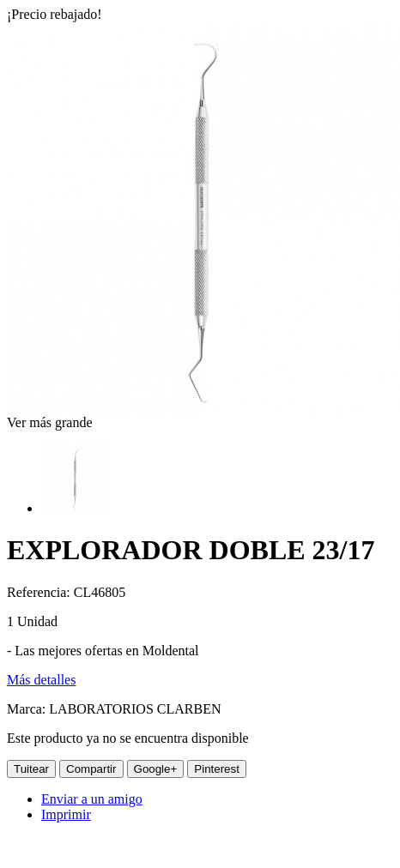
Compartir (91, 769)
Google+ (156, 769)
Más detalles (41, 680)
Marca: (28, 709)
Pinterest (217, 769)
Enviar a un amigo (92, 799)
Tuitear (31, 769)
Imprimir (66, 814)
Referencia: (40, 592)
